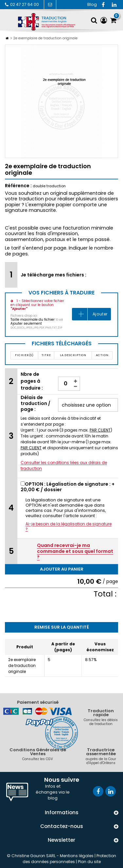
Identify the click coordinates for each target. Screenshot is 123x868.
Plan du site (89, 862)
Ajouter (100, 314)
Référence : (18, 186)
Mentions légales (77, 856)
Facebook (103, 5)
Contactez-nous (50, 4)
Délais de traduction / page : (35, 403)
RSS (92, 5)
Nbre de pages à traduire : (32, 381)
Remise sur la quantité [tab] (62, 627)
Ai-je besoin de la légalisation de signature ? (69, 526)
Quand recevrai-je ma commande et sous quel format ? (75, 551)
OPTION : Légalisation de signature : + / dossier (68, 487)
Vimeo (114, 5)
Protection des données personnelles (70, 859)
